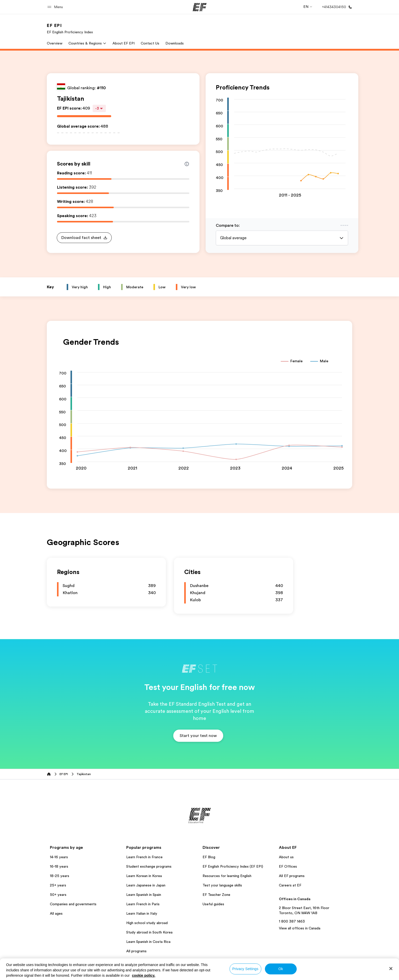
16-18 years (59, 866)
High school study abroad (147, 923)
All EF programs (292, 876)
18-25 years (60, 876)
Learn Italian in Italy (142, 913)
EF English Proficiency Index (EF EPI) (233, 866)
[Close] (391, 969)
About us (286, 857)
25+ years (58, 885)
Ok (281, 969)
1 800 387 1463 (292, 921)
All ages (56, 913)
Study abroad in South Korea (149, 932)
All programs (136, 951)
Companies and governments (73, 904)
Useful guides (213, 904)
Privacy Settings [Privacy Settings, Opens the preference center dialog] (245, 969)
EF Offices (288, 866)
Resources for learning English (227, 876)
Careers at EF (290, 885)
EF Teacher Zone (216, 895)
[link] (70, 28)
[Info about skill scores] (187, 164)
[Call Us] (336, 7)
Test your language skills (222, 885)
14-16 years (59, 857)
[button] (56, 7)
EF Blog (209, 857)
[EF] (200, 7)
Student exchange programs (149, 866)
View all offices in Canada (300, 928)
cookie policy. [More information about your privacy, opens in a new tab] (144, 975)
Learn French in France (144, 857)
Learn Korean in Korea (144, 876)
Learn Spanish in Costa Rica (148, 942)
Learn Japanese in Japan (146, 885)
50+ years (58, 895)
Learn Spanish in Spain (144, 895)
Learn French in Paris (143, 904)
